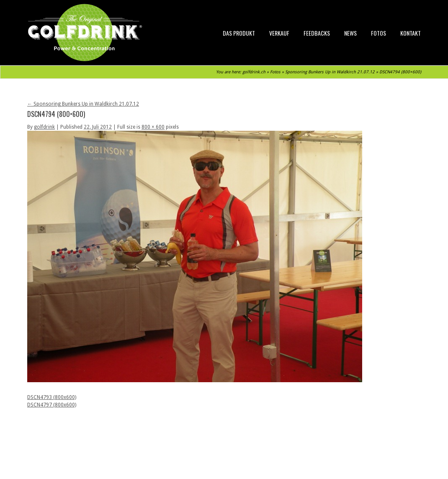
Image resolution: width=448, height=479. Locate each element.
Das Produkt (239, 33)
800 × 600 (153, 127)
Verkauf (279, 33)
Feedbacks (317, 33)
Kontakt (411, 33)
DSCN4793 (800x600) (52, 397)
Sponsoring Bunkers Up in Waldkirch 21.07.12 (330, 72)
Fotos (378, 33)
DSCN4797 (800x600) (52, 405)
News (350, 33)
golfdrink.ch (254, 72)
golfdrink (44, 127)
